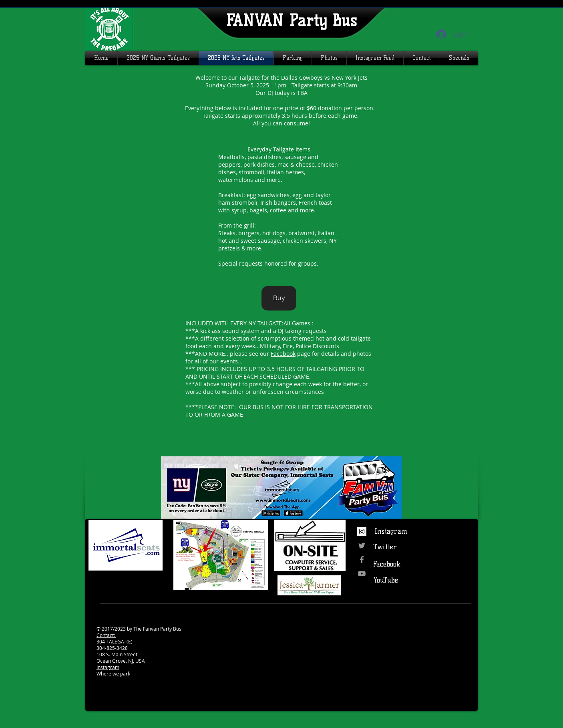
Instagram (108, 667)
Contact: (106, 635)
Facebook (283, 354)
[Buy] (279, 298)
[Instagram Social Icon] (362, 531)
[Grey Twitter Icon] (362, 545)
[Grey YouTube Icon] (362, 574)
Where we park (113, 674)
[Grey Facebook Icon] (362, 560)
